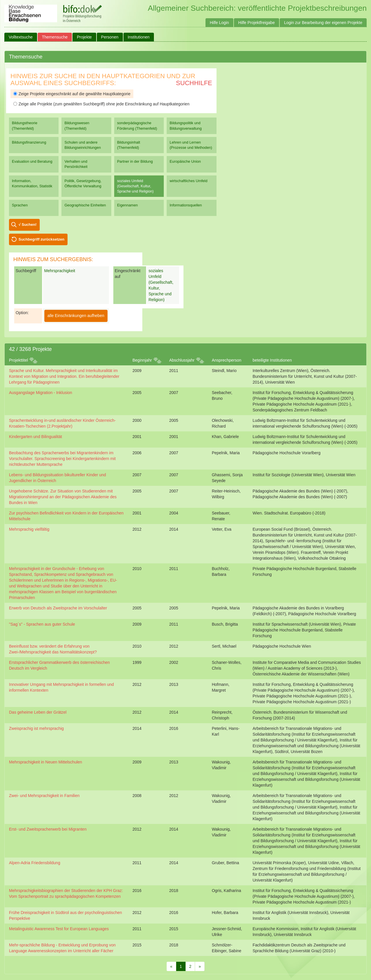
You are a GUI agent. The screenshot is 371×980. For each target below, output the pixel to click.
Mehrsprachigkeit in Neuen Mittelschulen (46, 762)
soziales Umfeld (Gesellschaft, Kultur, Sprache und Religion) (135, 186)
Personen (110, 37)
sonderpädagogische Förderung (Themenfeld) (137, 126)
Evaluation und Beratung (32, 161)
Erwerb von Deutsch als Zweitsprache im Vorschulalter (58, 608)
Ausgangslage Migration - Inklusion (41, 393)
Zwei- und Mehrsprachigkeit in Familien (44, 796)
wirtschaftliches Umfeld (188, 181)
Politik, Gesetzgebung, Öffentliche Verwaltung (83, 183)
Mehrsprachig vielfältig (29, 529)
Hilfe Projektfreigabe (257, 23)
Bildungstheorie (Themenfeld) (25, 126)
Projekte (84, 37)
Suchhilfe (194, 83)
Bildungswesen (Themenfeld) (77, 126)
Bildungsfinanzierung (29, 142)
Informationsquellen (186, 205)
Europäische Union (185, 161)
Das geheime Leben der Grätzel (38, 712)
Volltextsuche (21, 37)
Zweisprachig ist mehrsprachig (36, 728)
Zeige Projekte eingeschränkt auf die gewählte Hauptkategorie (72, 94)
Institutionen (139, 37)
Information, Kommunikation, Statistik (32, 183)
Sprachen (20, 205)
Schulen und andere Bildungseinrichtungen (82, 145)
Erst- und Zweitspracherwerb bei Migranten (48, 829)
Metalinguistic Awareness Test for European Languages (59, 929)
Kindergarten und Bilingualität (36, 437)
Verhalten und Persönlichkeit (76, 164)
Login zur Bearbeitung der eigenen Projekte (323, 23)
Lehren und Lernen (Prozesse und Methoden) (191, 145)
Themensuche (55, 37)
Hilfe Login (219, 23)
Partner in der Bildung (135, 161)
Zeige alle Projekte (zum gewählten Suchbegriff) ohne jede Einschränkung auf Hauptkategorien (101, 104)
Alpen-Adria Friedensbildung (35, 863)
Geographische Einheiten (85, 205)
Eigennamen (128, 205)
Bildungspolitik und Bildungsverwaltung (185, 126)
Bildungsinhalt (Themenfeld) (129, 145)
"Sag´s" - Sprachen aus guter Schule (42, 624)
